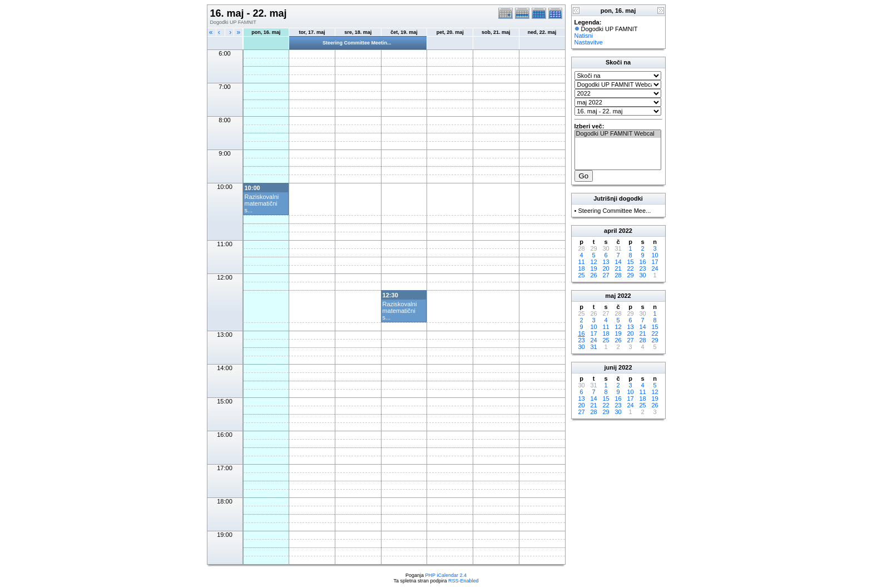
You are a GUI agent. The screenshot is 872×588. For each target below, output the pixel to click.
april (610, 231)
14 (618, 262)
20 (606, 268)
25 (581, 275)
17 (655, 262)
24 (655, 268)
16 (642, 262)
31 (593, 347)
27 (606, 275)
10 (655, 255)
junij (610, 367)
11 (581, 262)
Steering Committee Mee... (614, 211)
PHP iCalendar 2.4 (446, 575)
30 (642, 275)
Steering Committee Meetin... (357, 43)
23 (642, 268)
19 (593, 268)
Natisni (584, 36)
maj (610, 296)
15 (630, 262)
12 (593, 262)
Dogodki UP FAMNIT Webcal (618, 134)
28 (618, 275)
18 (581, 268)
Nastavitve (589, 42)
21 (618, 268)
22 (630, 268)
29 (630, 275)
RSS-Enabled (464, 581)
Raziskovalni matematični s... (262, 203)
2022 (625, 231)
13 (606, 262)
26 (593, 275)
